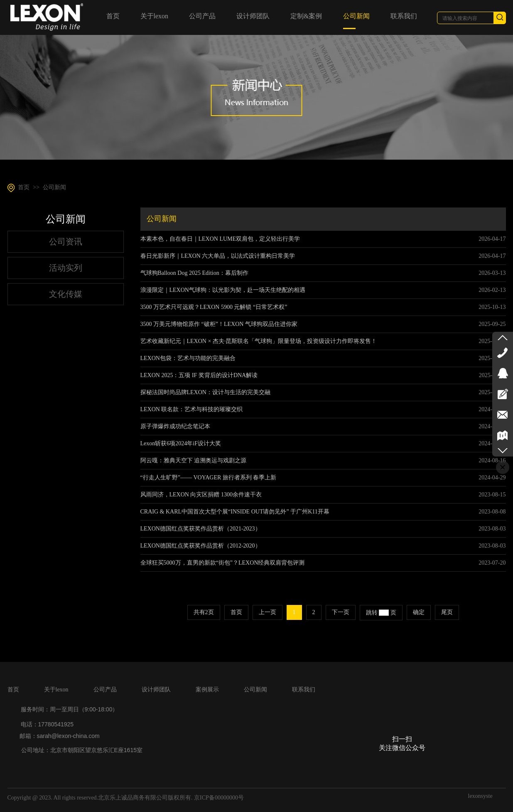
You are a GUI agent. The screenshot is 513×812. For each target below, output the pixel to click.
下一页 (341, 612)
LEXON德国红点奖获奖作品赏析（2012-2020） (201, 546)
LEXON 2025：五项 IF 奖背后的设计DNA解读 (199, 375)
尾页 (447, 612)
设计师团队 (156, 690)
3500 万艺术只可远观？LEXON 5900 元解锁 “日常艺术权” (214, 307)
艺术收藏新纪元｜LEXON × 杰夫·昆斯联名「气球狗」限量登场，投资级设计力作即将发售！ (259, 341)
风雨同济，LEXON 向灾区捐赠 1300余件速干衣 (201, 495)
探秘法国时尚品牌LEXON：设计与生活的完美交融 (205, 392)
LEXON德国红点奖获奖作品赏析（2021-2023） (201, 529)
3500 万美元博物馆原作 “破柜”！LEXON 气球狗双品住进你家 (219, 324)
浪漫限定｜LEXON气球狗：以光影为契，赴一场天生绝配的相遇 (223, 290)
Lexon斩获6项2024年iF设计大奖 (181, 443)
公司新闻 (54, 187)
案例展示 (207, 690)
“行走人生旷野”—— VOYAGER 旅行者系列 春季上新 (209, 478)
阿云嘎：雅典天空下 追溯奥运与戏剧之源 (194, 460)
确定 (419, 612)
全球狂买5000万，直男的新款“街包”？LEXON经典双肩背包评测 (223, 563)
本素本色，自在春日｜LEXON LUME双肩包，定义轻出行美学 (220, 239)
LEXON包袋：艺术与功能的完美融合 (188, 358)
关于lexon (56, 690)
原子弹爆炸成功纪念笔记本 (175, 426)
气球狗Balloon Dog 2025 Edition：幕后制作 (194, 273)
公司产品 (105, 690)
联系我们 (304, 690)
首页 (24, 187)
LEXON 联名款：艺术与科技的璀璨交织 (192, 409)
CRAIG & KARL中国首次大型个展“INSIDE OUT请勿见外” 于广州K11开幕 (235, 512)
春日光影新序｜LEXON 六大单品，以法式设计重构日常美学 (218, 256)
